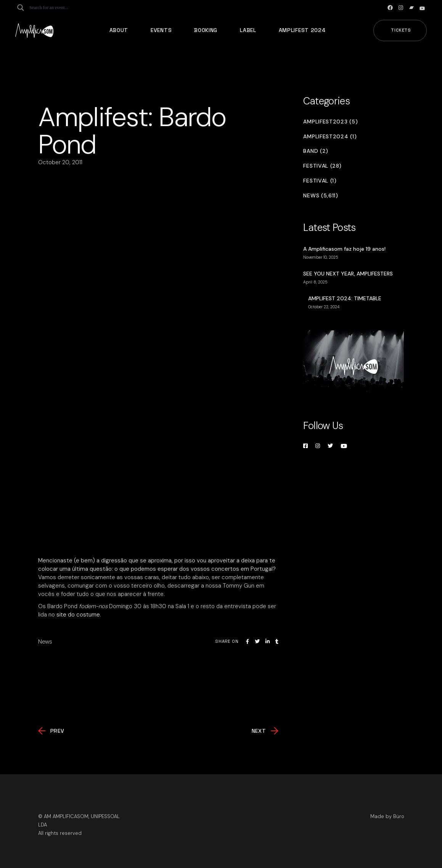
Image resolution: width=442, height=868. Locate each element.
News (45, 642)
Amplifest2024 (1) (330, 137)
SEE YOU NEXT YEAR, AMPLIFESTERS (348, 274)
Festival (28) (322, 166)
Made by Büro (387, 816)
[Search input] (59, 8)
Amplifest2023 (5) (330, 122)
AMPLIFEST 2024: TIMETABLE (345, 298)
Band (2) (316, 151)
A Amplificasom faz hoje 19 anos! (344, 249)
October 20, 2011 (60, 162)
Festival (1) (320, 181)
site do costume (78, 615)
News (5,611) (321, 196)
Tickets (401, 30)
